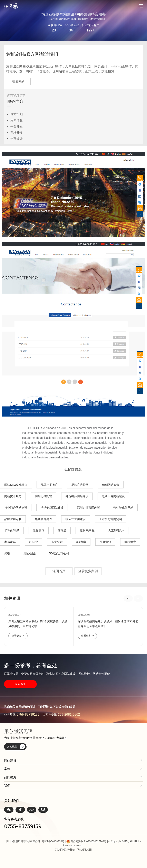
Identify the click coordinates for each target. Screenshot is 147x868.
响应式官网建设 (76, 519)
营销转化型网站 (123, 508)
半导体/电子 (12, 531)
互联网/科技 (87, 531)
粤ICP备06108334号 (53, 841)
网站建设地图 (84, 850)
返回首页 (59, 571)
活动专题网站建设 (52, 508)
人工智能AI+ (116, 531)
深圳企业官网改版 (88, 508)
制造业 (33, 542)
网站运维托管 (43, 496)
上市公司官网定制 (110, 519)
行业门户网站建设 (16, 508)
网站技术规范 (13, 496)
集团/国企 (30, 553)
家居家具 (10, 542)
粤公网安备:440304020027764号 (89, 841)
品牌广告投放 (80, 485)
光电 (7, 553)
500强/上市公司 (59, 553)
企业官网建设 (73, 469)
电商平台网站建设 (113, 496)
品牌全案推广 (49, 485)
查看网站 (18, 82)
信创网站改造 (111, 485)
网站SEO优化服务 (16, 485)
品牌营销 (105, 542)
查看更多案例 (88, 571)
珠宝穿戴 (57, 542)
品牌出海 (10, 777)
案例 (7, 769)
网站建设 (10, 760)
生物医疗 (39, 531)
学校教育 (130, 542)
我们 (7, 786)
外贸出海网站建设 (77, 496)
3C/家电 (81, 542)
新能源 (62, 531)
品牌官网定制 (13, 519)
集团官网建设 (43, 519)
